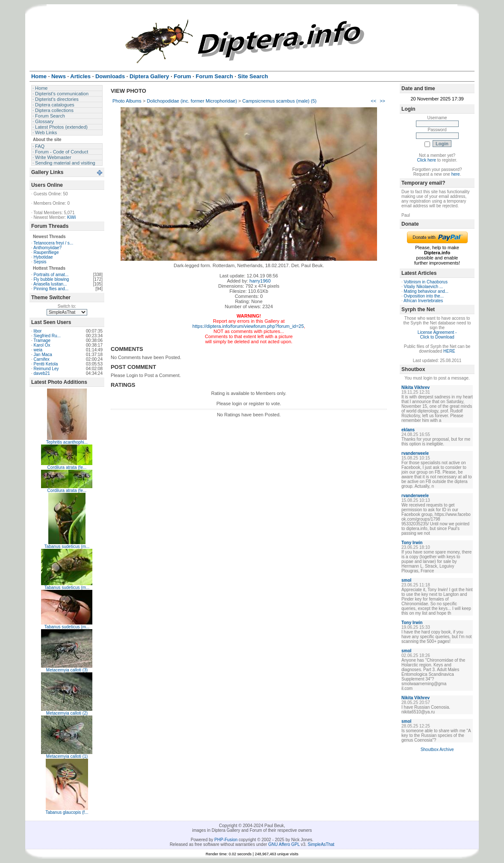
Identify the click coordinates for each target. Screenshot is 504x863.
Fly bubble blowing (52, 279)
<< (373, 101)
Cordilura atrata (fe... (67, 467)
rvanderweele (415, 453)
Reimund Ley (46, 369)
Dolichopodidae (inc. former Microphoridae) (192, 101)
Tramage (42, 340)
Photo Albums (127, 101)
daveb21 (42, 373)
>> (382, 101)
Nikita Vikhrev (416, 387)
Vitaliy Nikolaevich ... (424, 287)
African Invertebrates (423, 301)
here (456, 174)
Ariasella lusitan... (50, 284)
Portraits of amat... (51, 275)
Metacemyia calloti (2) (67, 713)
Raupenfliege (46, 252)
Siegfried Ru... (47, 336)
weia (38, 350)
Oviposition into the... (424, 296)
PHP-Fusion (226, 840)
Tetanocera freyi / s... (53, 243)
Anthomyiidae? (47, 248)
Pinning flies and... (51, 289)
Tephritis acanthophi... (67, 442)
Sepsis (40, 262)
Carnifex (42, 359)
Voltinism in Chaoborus (426, 282)
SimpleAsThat (321, 844)
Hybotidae (43, 257)
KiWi (72, 217)
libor (38, 331)
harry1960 (260, 281)
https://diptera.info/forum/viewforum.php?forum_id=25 (248, 326)
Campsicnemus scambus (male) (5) (280, 101)
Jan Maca (43, 355)
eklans (408, 430)
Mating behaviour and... (426, 291)
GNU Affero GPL (284, 844)
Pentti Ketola (46, 364)
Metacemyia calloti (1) (67, 756)
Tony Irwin (412, 543)
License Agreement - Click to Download (437, 335)
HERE (449, 351)
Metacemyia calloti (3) (67, 670)
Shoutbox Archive (437, 750)
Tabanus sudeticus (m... (67, 546)
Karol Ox (42, 345)
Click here (427, 160)
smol (406, 580)
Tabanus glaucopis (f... (67, 812)
